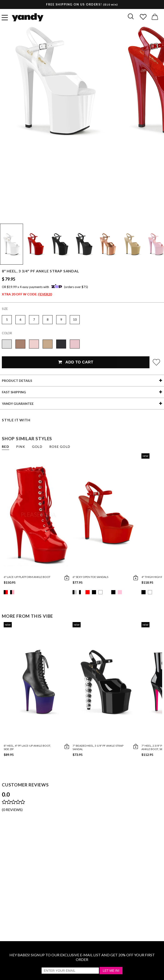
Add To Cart (76, 362)
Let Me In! (111, 971)
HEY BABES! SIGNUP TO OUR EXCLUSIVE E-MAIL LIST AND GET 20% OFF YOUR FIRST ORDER (82, 957)
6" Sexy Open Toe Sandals (90, 577)
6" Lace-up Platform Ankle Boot (27, 577)
